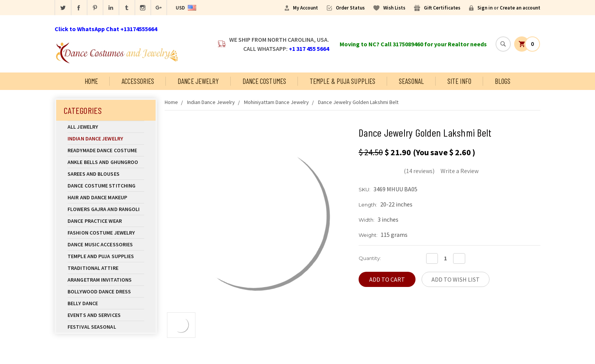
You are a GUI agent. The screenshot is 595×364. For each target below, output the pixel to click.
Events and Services (94, 315)
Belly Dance (106, 303)
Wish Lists (394, 8)
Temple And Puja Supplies (106, 256)
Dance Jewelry (198, 81)
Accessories (138, 81)
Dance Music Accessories (100, 244)
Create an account (520, 8)
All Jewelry (106, 127)
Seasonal (411, 81)
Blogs (503, 81)
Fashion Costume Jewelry (106, 233)
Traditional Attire (93, 268)
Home (91, 81)
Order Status (350, 8)
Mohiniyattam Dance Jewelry (276, 102)
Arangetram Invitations (100, 280)
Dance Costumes (264, 81)
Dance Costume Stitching (102, 186)
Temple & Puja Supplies (342, 81)
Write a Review (460, 171)
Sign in (485, 8)
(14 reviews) (419, 171)
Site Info (459, 81)
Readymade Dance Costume (106, 150)
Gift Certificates (442, 8)
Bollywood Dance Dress (99, 292)
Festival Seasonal (92, 327)
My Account (305, 8)
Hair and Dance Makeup (106, 197)
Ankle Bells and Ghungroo (103, 162)
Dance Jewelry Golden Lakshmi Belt (358, 102)
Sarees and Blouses (106, 174)
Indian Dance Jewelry (106, 139)
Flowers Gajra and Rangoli (104, 209)
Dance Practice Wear (106, 221)
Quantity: (370, 258)
